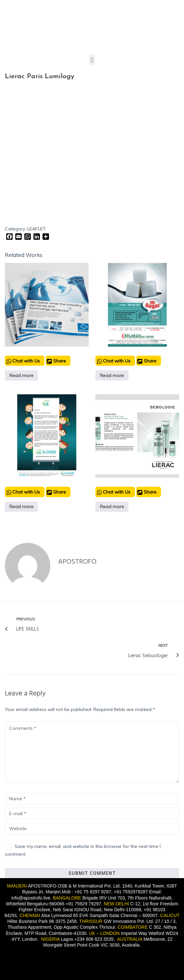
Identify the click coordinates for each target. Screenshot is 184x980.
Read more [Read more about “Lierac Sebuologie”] (112, 507)
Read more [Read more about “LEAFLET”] (21, 375)
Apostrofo (77, 562)
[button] (92, 60)
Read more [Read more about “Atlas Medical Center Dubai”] (112, 375)
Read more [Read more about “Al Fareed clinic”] (21, 507)
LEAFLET (37, 229)
